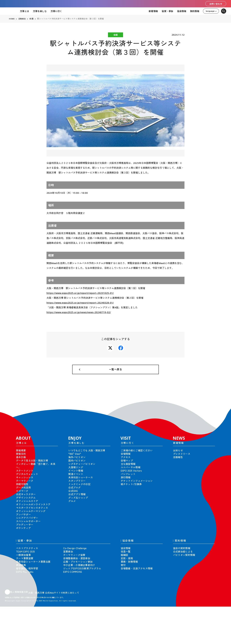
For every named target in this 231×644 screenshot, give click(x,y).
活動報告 (22, 19)
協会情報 (182, 11)
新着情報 (153, 11)
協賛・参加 (167, 11)
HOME (12, 19)
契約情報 (195, 11)
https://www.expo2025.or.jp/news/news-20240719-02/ (79, 312)
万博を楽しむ (40, 11)
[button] (221, 408)
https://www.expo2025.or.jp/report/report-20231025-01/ (80, 293)
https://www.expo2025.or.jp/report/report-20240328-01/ (80, 303)
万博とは (24, 11)
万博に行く (56, 11)
